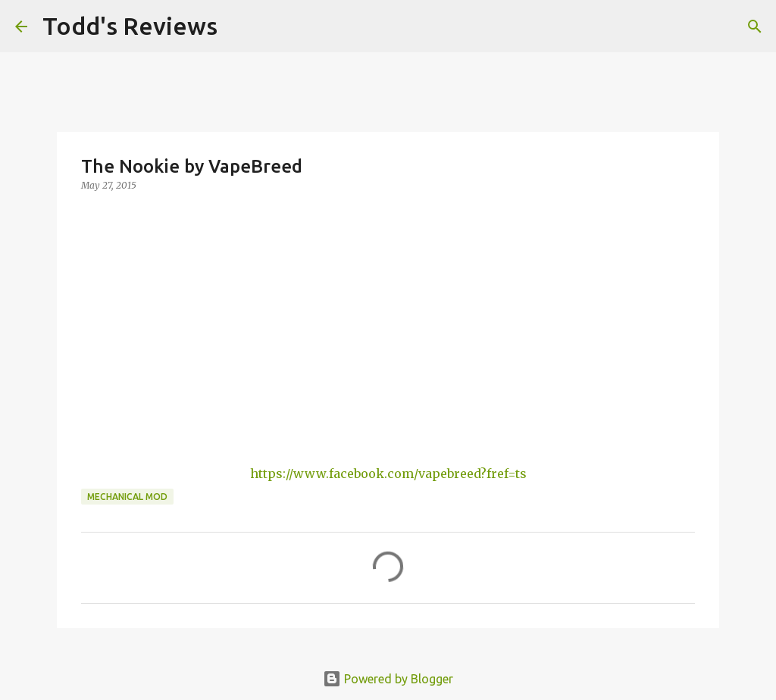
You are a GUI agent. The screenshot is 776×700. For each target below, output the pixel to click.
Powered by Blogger (388, 679)
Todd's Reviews (130, 26)
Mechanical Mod (127, 497)
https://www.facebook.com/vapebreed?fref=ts (388, 473)
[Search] (239, 27)
